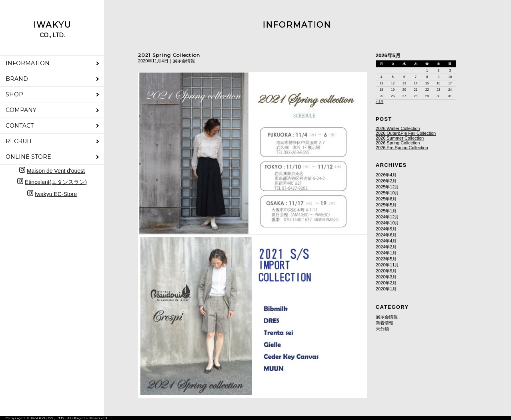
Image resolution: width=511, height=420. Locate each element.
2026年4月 (386, 175)
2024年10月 (388, 223)
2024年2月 (386, 247)
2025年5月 (386, 205)
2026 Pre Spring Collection (402, 148)
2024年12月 (388, 217)
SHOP (14, 94)
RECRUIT (19, 141)
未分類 (382, 329)
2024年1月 (386, 253)
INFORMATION (28, 63)
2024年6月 (386, 235)
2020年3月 (386, 277)
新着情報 (385, 323)
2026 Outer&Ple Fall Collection (406, 133)
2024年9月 (386, 229)
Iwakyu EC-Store (56, 194)
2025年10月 (388, 193)
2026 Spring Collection (398, 143)
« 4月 (380, 102)
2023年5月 (386, 259)
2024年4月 (386, 241)
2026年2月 (386, 181)
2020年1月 (386, 289)
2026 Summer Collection (400, 138)
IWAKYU (52, 29)
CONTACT (20, 126)
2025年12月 (388, 187)
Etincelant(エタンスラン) (56, 182)
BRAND (17, 79)
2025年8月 (386, 199)
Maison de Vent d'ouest (56, 171)
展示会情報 (387, 317)
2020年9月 (386, 271)
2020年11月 (388, 265)
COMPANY (21, 110)
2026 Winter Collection (398, 128)
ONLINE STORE (28, 157)
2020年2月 (386, 283)
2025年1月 (386, 211)
